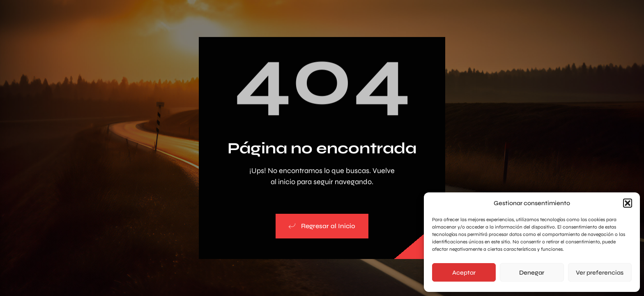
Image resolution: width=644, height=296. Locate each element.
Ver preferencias (600, 273)
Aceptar (464, 273)
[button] (628, 203)
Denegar (532, 273)
